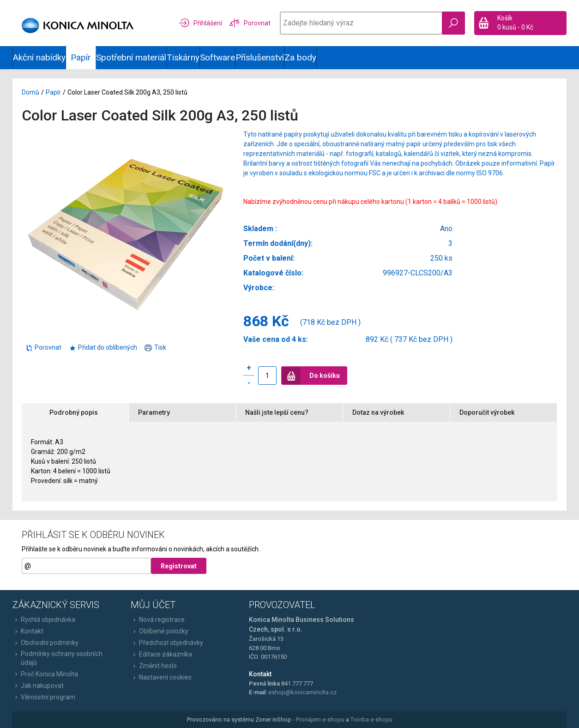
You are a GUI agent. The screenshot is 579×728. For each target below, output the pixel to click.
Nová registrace (158, 620)
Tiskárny (183, 57)
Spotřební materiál (131, 57)
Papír (53, 92)
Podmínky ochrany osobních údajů (57, 658)
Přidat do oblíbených (103, 347)
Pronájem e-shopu (320, 719)
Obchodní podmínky (45, 643)
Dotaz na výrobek (378, 412)
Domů (30, 92)
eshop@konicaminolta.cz (302, 692)
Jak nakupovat (38, 686)
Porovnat (43, 347)
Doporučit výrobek (487, 412)
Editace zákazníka (161, 654)
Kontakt (28, 631)
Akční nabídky (39, 57)
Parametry (154, 412)
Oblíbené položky (160, 631)
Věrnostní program (44, 697)
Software (217, 57)
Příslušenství (260, 57)
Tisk (155, 347)
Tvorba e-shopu (371, 719)
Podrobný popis (74, 412)
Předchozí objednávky (167, 643)
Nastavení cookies (161, 677)
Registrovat (179, 566)
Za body (300, 57)
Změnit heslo (154, 666)
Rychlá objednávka (44, 620)
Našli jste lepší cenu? (277, 412)
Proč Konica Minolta (45, 674)
